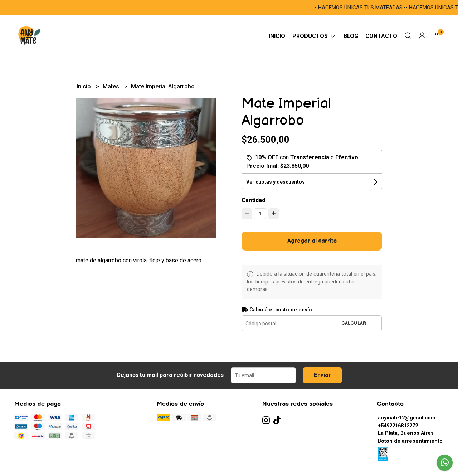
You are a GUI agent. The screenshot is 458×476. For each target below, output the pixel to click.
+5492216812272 (398, 426)
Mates (112, 86)
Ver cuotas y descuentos (276, 182)
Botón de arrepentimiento (410, 441)
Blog (351, 36)
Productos (314, 36)
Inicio (277, 36)
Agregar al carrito (312, 241)
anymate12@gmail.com (407, 418)
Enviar (322, 375)
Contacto (381, 36)
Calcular (354, 323)
